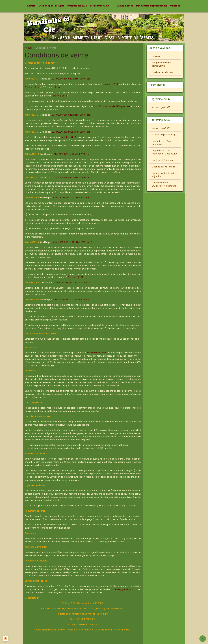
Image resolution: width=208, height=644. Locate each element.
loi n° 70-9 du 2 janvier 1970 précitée (114, 106)
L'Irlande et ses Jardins (163, 168)
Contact (175, 6)
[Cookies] (6, 638)
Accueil (31, 6)
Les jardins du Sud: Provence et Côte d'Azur (164, 153)
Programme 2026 (100, 6)
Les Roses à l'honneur (163, 161)
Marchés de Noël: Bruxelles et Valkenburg (164, 185)
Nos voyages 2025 (161, 108)
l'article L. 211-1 (110, 84)
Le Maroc (156, 56)
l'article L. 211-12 (76, 277)
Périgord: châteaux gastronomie (161, 64)
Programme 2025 (77, 6)
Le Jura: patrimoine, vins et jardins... (164, 176)
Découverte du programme (152, 6)
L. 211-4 (57, 87)
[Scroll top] (203, 639)
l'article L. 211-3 (33, 87)
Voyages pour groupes (51, 6)
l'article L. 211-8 (68, 137)
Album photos (125, 6)
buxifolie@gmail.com (122, 589)
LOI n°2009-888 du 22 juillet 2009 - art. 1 (72, 79)
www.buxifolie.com (96, 353)
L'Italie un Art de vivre (163, 73)
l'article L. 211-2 (59, 96)
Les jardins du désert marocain (162, 143)
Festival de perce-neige (164, 135)
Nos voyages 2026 (161, 129)
